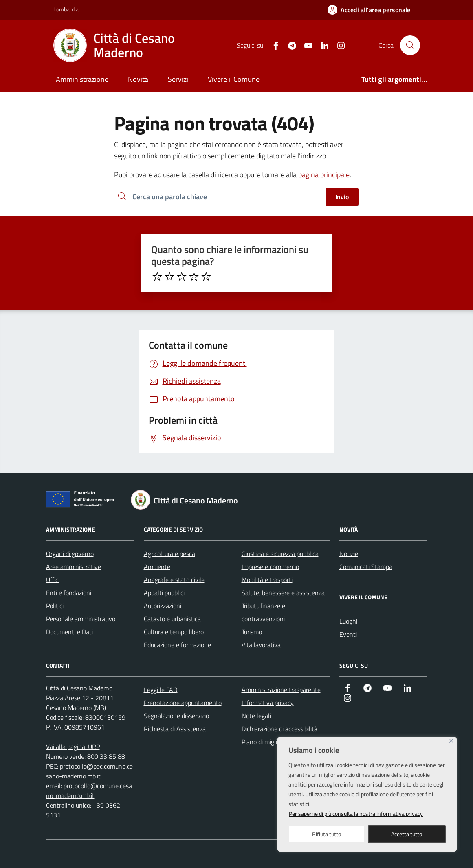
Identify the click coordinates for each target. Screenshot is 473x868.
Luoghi (348, 621)
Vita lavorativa (261, 645)
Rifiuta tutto (327, 834)
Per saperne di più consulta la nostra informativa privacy (356, 814)
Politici (55, 606)
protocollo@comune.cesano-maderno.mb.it (89, 791)
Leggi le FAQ (161, 690)
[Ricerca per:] (220, 197)
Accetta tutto (407, 834)
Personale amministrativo (81, 619)
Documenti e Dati (69, 632)
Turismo (252, 632)
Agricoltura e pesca (169, 554)
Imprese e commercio (270, 567)
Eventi (348, 634)
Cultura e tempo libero (174, 632)
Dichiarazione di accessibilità (279, 729)
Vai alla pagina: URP (73, 747)
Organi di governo (70, 554)
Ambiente (157, 567)
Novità (138, 79)
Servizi (178, 79)
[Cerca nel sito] (410, 45)
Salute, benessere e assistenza (283, 593)
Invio (342, 197)
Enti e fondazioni (69, 593)
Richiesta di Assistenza (175, 729)
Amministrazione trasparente (281, 690)
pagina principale (324, 175)
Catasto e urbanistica (172, 619)
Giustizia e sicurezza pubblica (280, 554)
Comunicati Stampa (366, 567)
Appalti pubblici (164, 593)
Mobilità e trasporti (267, 580)
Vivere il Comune (234, 79)
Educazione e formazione (177, 645)
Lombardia (66, 9)
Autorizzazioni (163, 606)
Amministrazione (82, 79)
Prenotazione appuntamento (183, 703)
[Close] (451, 741)
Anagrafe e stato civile (174, 580)
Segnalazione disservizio (176, 716)
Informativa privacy (268, 703)
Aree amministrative (74, 567)
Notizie (349, 554)
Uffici (53, 580)
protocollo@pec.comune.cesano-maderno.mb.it (89, 771)
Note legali (256, 716)
